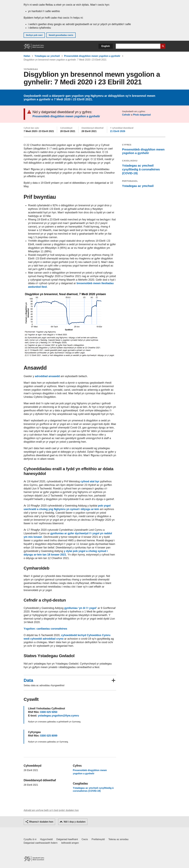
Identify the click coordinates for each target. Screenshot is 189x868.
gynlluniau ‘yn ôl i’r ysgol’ (81, 608)
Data (28, 680)
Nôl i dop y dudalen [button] (75, 822)
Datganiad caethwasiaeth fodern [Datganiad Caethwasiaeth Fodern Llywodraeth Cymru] (41, 843)
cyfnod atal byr (90, 481)
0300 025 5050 (49, 712)
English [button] (106, 46)
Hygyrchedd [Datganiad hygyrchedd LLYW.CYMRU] (46, 839)
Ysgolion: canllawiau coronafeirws (45, 629)
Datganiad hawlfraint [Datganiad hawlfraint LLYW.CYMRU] (67, 839)
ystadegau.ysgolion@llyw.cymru (58, 716)
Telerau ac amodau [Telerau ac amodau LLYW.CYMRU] (118, 839)
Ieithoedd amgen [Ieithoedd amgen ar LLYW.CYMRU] (70, 843)
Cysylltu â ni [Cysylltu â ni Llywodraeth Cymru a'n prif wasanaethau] (30, 839)
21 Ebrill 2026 (118, 131)
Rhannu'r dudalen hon (41, 822)
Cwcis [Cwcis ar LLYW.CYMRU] (85, 839)
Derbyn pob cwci (34, 35)
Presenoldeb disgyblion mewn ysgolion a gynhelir (92, 56)
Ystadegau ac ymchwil (47, 56)
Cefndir (126, 115)
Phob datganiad (142, 115)
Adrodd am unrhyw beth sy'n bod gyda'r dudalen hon (51, 810)
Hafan (27, 56)
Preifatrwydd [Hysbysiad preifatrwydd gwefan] (98, 839)
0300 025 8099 (49, 736)
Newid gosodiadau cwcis (61, 35)
